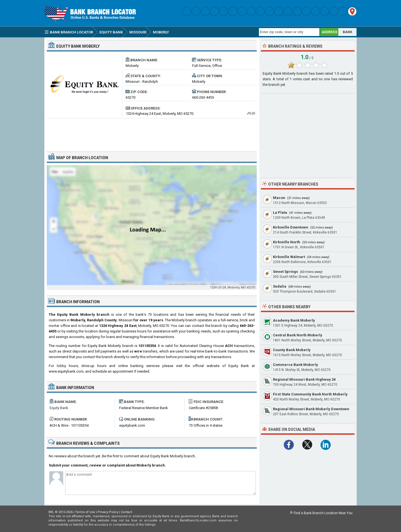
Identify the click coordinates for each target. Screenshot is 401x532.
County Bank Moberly (292, 350)
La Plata (280, 212)
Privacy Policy (108, 512)
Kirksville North (287, 242)
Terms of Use (85, 512)
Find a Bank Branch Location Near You (323, 513)
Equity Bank (59, 408)
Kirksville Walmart (289, 257)
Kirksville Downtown (291, 227)
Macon (279, 198)
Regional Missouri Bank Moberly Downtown (311, 409)
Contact (126, 512)
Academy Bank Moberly (294, 320)
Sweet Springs (285, 272)
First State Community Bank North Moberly (310, 394)
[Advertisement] (152, 133)
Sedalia (280, 286)
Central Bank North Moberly (298, 335)
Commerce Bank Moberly (295, 365)
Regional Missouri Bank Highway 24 (304, 379)
